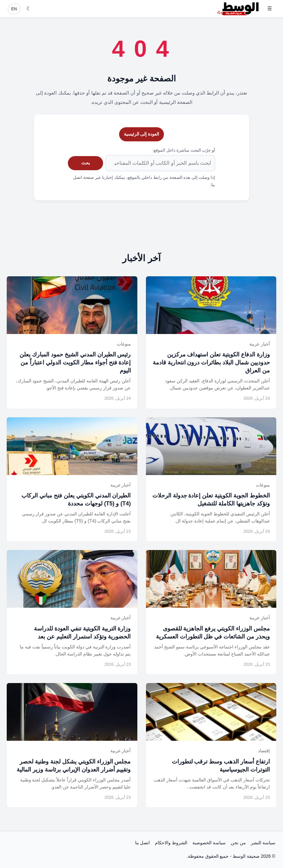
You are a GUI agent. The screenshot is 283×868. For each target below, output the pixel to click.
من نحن (238, 843)
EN (14, 9)
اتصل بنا (143, 843)
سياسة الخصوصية (209, 843)
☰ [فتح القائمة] (270, 8)
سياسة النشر (263, 843)
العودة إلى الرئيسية (142, 134)
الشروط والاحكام (171, 843)
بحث (86, 163)
